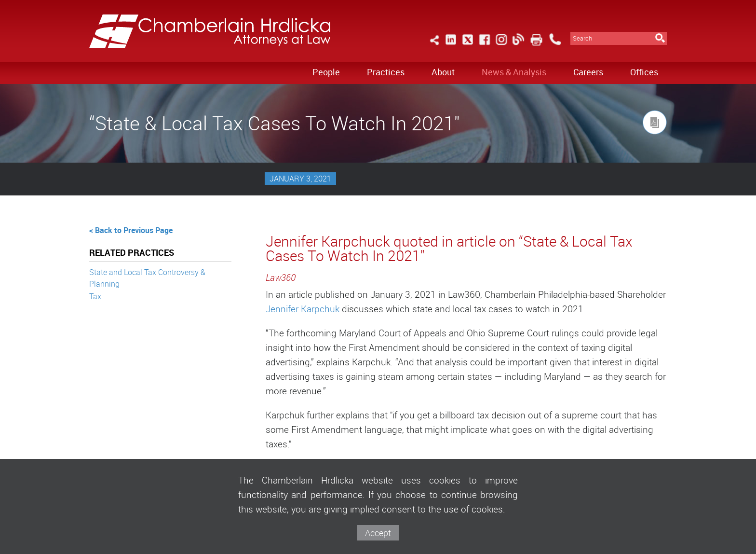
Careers (588, 72)
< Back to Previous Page (131, 230)
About (443, 72)
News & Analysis (514, 72)
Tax (95, 296)
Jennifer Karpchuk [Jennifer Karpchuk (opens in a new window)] (303, 309)
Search (582, 38)
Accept (378, 533)
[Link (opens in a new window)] (451, 45)
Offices (644, 72)
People (326, 72)
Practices (386, 72)
